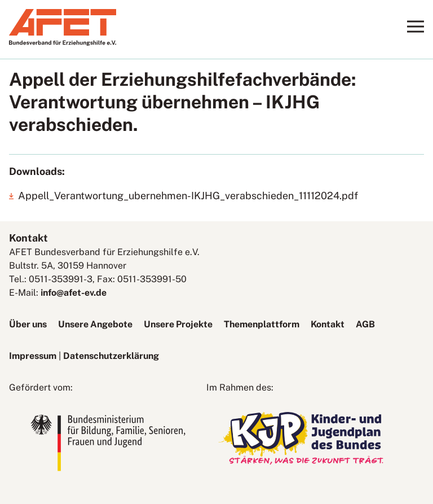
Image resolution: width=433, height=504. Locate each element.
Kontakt (328, 324)
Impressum (33, 356)
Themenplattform (262, 324)
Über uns (28, 324)
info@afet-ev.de (74, 293)
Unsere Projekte (178, 324)
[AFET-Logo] (63, 43)
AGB (365, 324)
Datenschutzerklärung (111, 356)
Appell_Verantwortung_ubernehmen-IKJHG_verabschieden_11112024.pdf (188, 196)
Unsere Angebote (95, 324)
